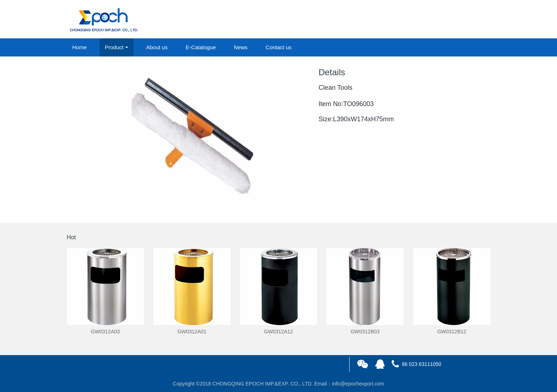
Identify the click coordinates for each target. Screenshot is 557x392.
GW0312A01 (192, 332)
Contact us (279, 47)
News (241, 47)
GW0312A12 (278, 332)
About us (157, 47)
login (441, 20)
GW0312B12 (452, 332)
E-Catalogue (201, 47)
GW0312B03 (365, 332)
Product (114, 47)
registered (473, 20)
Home (80, 47)
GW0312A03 (105, 332)
